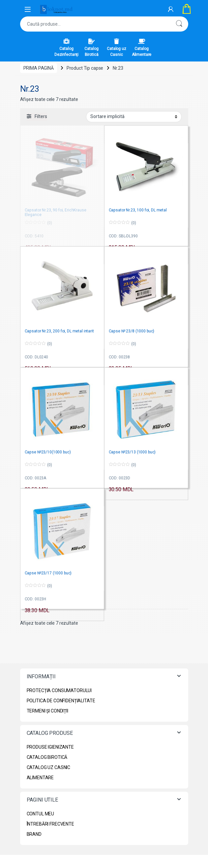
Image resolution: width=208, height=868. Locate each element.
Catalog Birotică (91, 48)
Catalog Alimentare (142, 48)
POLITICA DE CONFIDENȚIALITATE (61, 701)
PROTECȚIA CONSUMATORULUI (59, 690)
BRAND (34, 834)
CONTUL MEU (41, 814)
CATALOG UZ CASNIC (49, 767)
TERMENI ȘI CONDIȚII (47, 711)
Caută (179, 24)
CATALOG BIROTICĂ (47, 757)
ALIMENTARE (40, 778)
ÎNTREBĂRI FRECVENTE (50, 824)
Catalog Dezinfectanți (66, 48)
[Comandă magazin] (134, 117)
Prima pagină (39, 68)
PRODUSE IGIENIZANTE (50, 747)
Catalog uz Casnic (117, 48)
